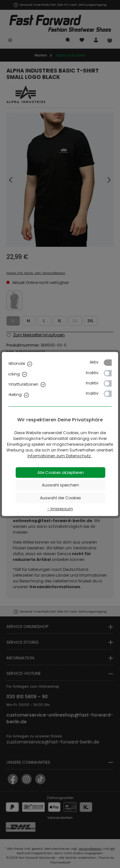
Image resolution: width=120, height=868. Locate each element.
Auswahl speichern (60, 485)
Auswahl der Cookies (60, 498)
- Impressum (60, 509)
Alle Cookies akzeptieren (61, 473)
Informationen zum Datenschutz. (60, 456)
